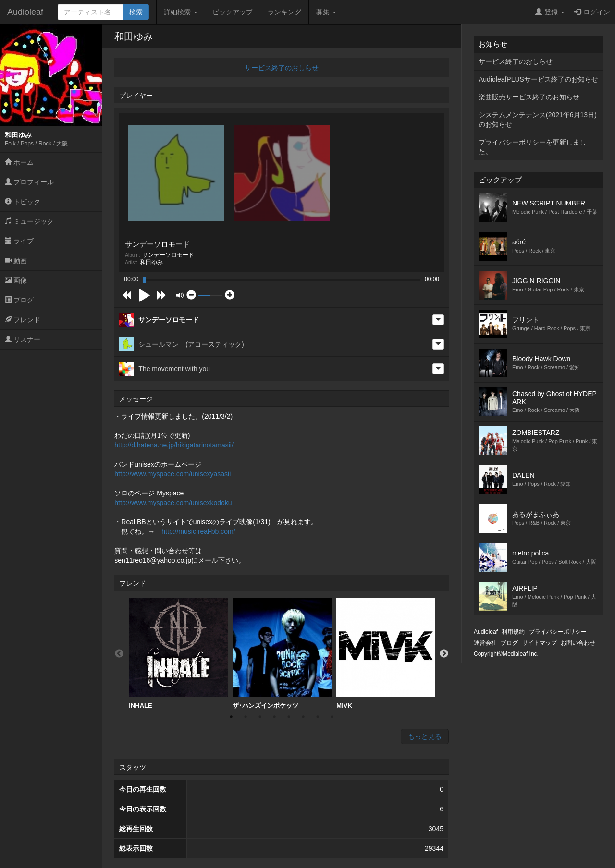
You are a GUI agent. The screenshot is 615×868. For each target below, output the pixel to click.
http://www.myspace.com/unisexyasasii (172, 474)
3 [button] (260, 717)
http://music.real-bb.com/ (198, 531)
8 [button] (332, 717)
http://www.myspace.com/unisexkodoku (173, 503)
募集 (326, 12)
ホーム (19, 162)
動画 (16, 261)
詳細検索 (181, 12)
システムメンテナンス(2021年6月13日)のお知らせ (538, 120)
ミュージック (29, 221)
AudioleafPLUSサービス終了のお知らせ (538, 79)
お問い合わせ (578, 643)
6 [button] (303, 717)
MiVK (386, 654)
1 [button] (231, 717)
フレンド (23, 320)
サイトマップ (540, 643)
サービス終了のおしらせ (282, 68)
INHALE (178, 654)
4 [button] (274, 717)
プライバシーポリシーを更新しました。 (532, 147)
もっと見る (425, 736)
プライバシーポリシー (558, 632)
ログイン (592, 12)
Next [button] (444, 654)
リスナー (23, 339)
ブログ (19, 300)
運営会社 (485, 643)
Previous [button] (119, 654)
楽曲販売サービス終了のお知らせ (529, 97)
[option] (178, 654)
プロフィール (29, 182)
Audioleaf (25, 12)
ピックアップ (233, 12)
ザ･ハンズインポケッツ (282, 654)
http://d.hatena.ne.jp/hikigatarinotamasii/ (174, 445)
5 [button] (289, 717)
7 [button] (318, 717)
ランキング (284, 12)
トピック (23, 202)
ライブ (19, 241)
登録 (550, 12)
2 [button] (246, 717)
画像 (16, 280)
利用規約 (513, 632)
